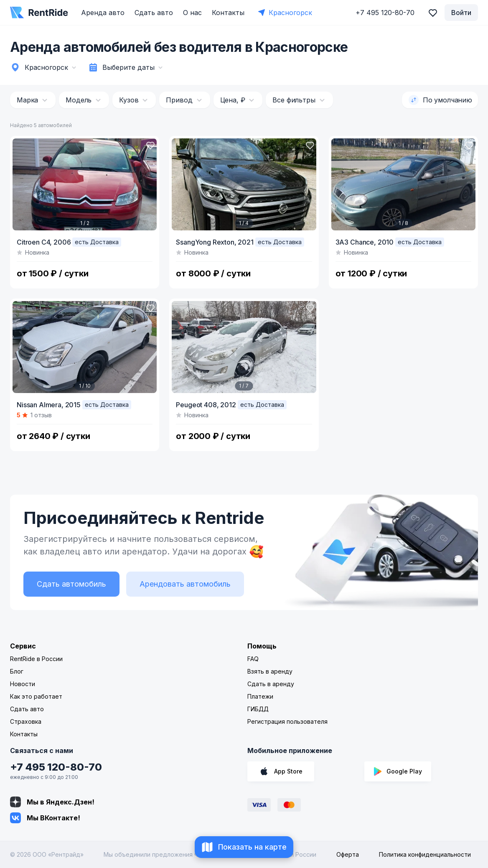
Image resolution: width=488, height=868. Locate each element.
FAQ (253, 659)
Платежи (260, 696)
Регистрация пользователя (287, 721)
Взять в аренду (270, 671)
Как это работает (36, 696)
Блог (17, 671)
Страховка (26, 721)
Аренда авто (103, 13)
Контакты (228, 13)
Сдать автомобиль (71, 584)
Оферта (348, 854)
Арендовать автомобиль (185, 584)
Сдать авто (154, 13)
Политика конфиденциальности (425, 854)
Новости (23, 684)
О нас (192, 13)
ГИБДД (258, 709)
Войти (461, 13)
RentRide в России (36, 659)
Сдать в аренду (271, 684)
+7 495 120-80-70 (56, 767)
